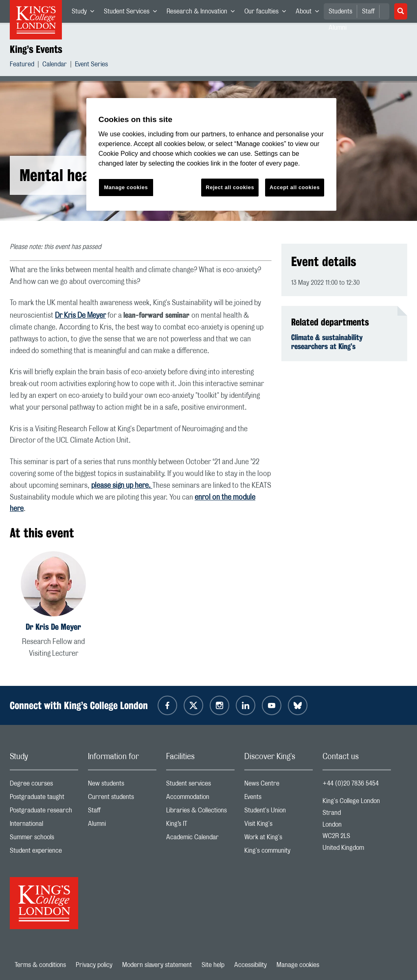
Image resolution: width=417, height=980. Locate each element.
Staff (368, 11)
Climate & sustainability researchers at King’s (327, 342)
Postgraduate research (44, 812)
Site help (213, 965)
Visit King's (279, 826)
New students (122, 785)
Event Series (91, 65)
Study (85, 13)
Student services (200, 785)
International (44, 826)
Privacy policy (94, 965)
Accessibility (250, 965)
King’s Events (36, 49)
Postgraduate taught (44, 799)
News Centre (279, 785)
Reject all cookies (230, 187)
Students (340, 11)
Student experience (44, 852)
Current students (122, 799)
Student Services (133, 13)
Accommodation (200, 799)
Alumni (122, 826)
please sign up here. (122, 486)
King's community (279, 852)
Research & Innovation (203, 13)
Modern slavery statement (157, 965)
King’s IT (200, 826)
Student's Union (279, 812)
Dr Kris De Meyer (80, 316)
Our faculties (268, 13)
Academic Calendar (200, 839)
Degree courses (44, 785)
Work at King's (279, 839)
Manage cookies (298, 965)
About (310, 13)
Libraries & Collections (200, 812)
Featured (22, 65)
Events (279, 799)
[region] (211, 154)
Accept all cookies (295, 187)
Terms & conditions (40, 965)
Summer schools (44, 839)
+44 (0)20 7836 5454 (351, 784)
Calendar (55, 65)
